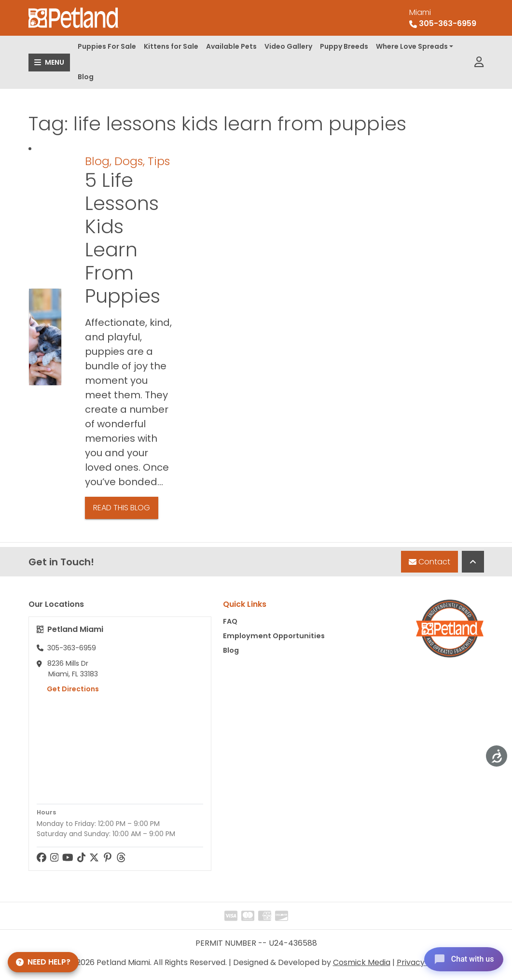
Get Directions (68, 689)
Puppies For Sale (107, 46)
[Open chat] (461, 958)
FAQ (230, 621)
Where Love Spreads (412, 46)
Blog (86, 77)
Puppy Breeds (344, 46)
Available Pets (231, 46)
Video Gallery (288, 46)
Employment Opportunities (274, 636)
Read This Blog (122, 508)
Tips (159, 161)
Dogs (129, 161)
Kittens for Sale (171, 46)
